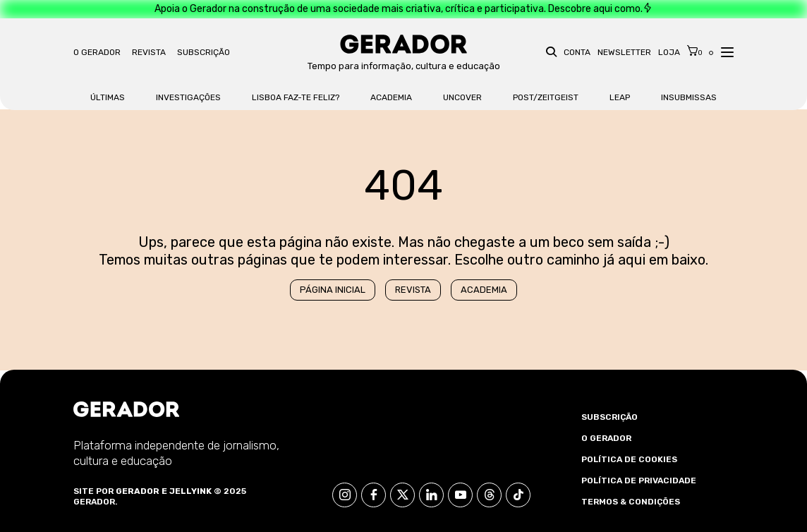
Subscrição (204, 52)
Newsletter (624, 52)
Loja (669, 52)
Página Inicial (333, 290)
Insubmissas (689, 97)
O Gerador (97, 52)
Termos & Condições (631, 502)
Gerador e (141, 491)
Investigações (188, 97)
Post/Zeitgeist (546, 97)
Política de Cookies (629, 459)
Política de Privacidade (639, 480)
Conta (577, 52)
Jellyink (190, 491)
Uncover (462, 97)
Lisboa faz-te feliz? (296, 97)
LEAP (620, 97)
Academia (391, 97)
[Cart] (695, 51)
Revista (149, 52)
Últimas (108, 97)
